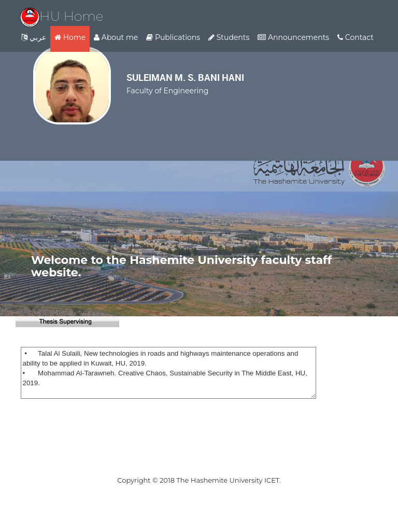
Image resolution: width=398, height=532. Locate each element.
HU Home (62, 16)
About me (116, 37)
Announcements (293, 37)
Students (229, 37)
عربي (34, 37)
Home (70, 37)
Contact (356, 37)
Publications (173, 37)
